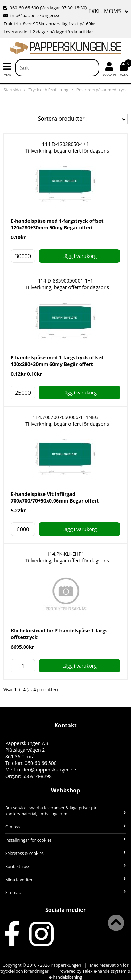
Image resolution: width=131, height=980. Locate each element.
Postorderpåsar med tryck (102, 90)
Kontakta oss (65, 867)
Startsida (12, 90)
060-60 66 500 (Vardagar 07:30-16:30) (45, 8)
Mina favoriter (65, 880)
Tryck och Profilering (49, 90)
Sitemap (65, 893)
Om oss (65, 827)
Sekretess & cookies (65, 853)
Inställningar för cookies (65, 840)
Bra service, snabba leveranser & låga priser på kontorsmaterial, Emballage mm (65, 811)
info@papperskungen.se (32, 15)
